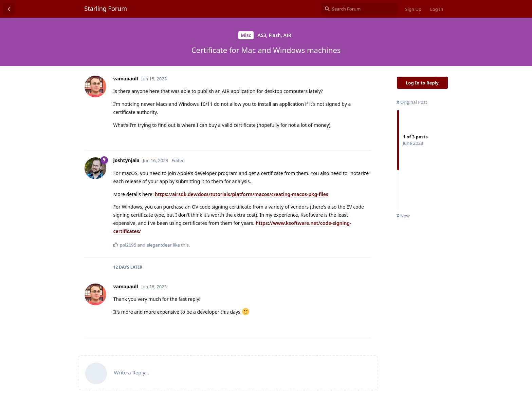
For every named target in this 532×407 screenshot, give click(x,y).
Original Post (412, 102)
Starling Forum (106, 8)
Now (403, 216)
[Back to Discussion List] (9, 9)
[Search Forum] (359, 9)
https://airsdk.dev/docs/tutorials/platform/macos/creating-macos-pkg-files (242, 194)
